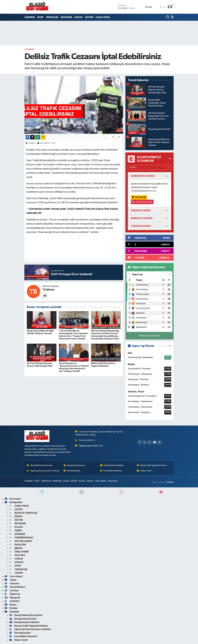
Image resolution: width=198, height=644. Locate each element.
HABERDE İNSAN (21, 538)
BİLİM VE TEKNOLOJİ (23, 513)
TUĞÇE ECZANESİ (141, 226)
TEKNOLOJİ (52, 17)
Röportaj (12, 594)
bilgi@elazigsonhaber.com (91, 446)
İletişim (11, 608)
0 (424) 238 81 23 (87, 440)
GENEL (16, 530)
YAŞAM (16, 573)
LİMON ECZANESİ (141, 210)
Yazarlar (12, 583)
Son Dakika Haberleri (111, 471)
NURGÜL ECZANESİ (142, 218)
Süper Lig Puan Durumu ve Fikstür (43, 471)
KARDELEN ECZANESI (143, 176)
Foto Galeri (14, 576)
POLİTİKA (17, 555)
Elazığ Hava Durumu (74, 465)
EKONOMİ (66, 17)
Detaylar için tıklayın (150, 336)
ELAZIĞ (82, 481)
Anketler (12, 601)
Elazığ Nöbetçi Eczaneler (40, 465)
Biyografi (12, 598)
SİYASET (17, 562)
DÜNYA (90, 481)
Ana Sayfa (13, 499)
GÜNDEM (30, 17)
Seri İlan (12, 591)
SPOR (40, 17)
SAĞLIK (78, 17)
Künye (11, 605)
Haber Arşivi (144, 471)
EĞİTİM (89, 17)
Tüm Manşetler (72, 471)
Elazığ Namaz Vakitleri (112, 465)
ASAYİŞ (16, 509)
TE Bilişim (32, 143)
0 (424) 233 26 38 (142, 202)
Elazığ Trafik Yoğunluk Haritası (152, 465)
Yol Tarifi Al (139, 197)
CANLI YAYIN (103, 17)
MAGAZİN (112, 481)
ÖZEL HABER (101, 481)
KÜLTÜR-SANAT (21, 541)
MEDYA (16, 548)
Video (11, 580)
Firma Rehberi (15, 587)
